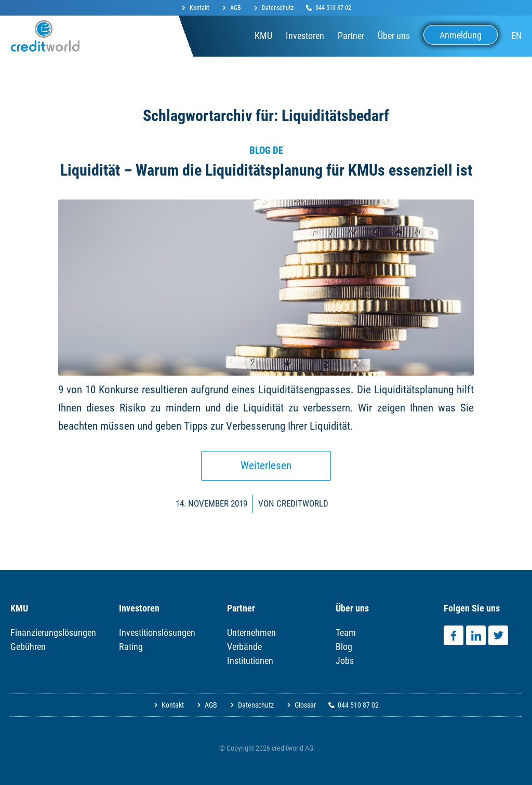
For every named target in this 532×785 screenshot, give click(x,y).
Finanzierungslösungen (53, 633)
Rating (131, 647)
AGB (236, 8)
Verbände (244, 647)
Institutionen (250, 661)
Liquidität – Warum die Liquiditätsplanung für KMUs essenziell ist (266, 170)
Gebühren (28, 647)
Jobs (345, 661)
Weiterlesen (266, 465)
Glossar (305, 705)
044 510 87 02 (333, 8)
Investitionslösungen (157, 633)
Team (346, 633)
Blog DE (266, 151)
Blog (344, 647)
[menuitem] (198, 8)
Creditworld (302, 503)
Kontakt (199, 8)
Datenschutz (278, 8)
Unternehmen (251, 633)
